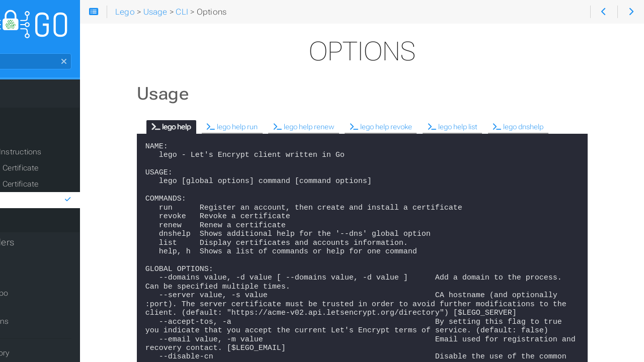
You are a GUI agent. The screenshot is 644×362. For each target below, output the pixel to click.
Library (28, 221)
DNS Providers (38, 247)
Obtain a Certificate (59, 173)
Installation (31, 103)
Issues (26, 312)
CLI (22, 141)
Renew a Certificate (58, 189)
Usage (21, 123)
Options (83, 205)
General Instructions (60, 157)
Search (9, 59)
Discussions (35, 326)
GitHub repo (35, 298)
